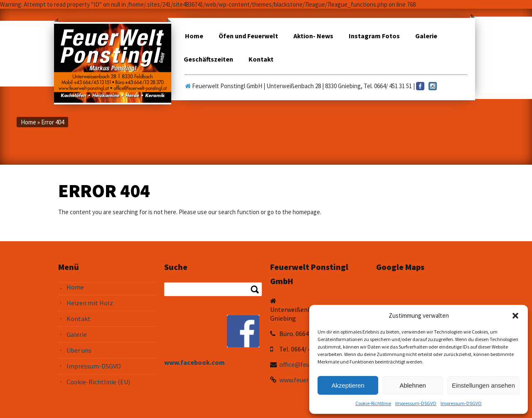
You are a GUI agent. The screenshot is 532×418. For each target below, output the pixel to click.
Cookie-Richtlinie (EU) (98, 382)
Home (194, 36)
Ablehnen (413, 385)
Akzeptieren (348, 385)
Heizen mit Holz (90, 303)
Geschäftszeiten (208, 59)
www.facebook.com (195, 362)
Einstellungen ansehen (483, 385)
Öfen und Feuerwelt (248, 36)
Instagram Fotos (374, 36)
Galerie (426, 36)
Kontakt (261, 59)
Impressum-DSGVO (416, 403)
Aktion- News (313, 36)
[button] (515, 316)
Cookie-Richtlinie (373, 403)
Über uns (79, 350)
